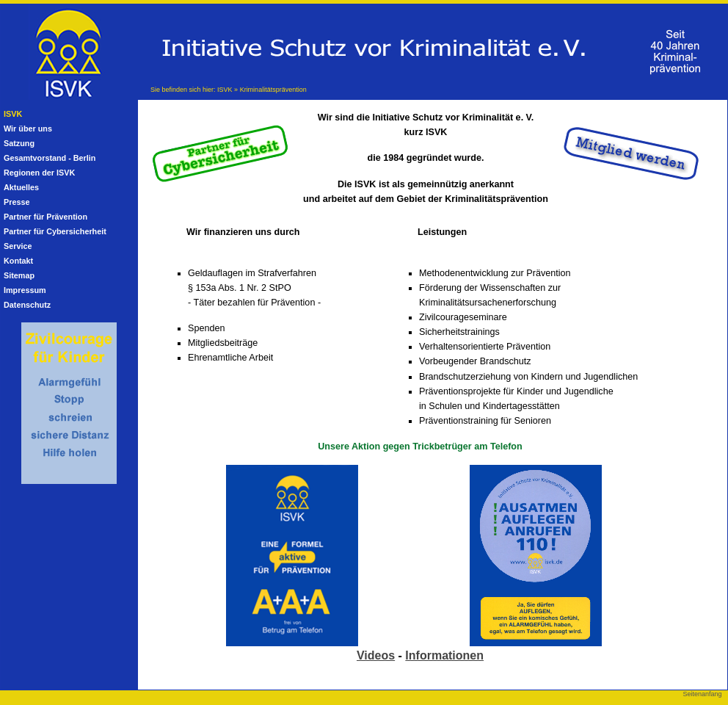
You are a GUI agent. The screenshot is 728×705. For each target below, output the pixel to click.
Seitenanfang (702, 694)
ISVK (225, 90)
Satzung (19, 143)
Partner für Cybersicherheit (55, 231)
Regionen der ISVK (39, 173)
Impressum (25, 290)
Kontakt (18, 261)
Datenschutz (27, 305)
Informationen (444, 655)
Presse (17, 202)
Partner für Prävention (45, 217)
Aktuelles (21, 187)
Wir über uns (28, 129)
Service (18, 246)
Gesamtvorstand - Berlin (50, 158)
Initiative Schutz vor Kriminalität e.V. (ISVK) (63, 41)
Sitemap (19, 275)
